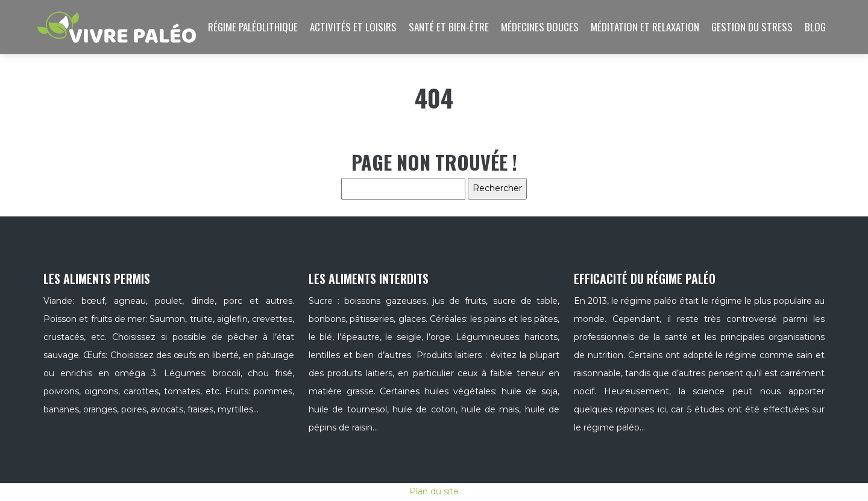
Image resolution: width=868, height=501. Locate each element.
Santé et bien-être (449, 27)
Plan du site (434, 491)
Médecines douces (540, 27)
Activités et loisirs (353, 27)
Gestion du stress (752, 27)
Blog (815, 27)
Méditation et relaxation (645, 27)
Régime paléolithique (253, 27)
